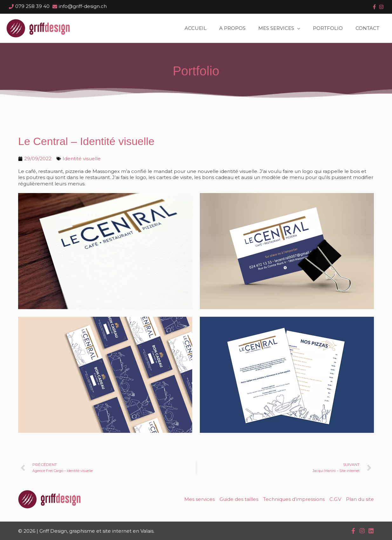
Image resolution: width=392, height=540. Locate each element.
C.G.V (335, 499)
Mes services (199, 499)
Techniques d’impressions (294, 499)
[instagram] (381, 7)
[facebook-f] (374, 7)
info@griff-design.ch (83, 6)
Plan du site (360, 499)
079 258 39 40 (32, 6)
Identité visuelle (82, 159)
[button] (279, 28)
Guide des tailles (239, 499)
